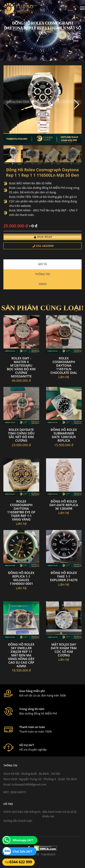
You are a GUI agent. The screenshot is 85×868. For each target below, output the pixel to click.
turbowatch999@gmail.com (29, 785)
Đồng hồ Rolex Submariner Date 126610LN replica (64, 435)
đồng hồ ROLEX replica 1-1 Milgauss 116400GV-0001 (21, 578)
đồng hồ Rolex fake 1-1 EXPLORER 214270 (64, 576)
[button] (76, 104)
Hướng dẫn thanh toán (18, 821)
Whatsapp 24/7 (23, 840)
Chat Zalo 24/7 (22, 851)
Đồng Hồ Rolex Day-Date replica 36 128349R (64, 505)
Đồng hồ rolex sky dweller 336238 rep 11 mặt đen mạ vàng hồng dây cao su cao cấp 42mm (21, 655)
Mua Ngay (43, 237)
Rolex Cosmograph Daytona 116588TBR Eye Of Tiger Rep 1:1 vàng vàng (21, 510)
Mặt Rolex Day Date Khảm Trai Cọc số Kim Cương (64, 650)
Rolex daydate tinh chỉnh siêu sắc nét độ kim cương (21, 435)
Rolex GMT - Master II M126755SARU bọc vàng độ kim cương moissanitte (21, 367)
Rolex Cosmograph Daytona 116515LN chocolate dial (64, 365)
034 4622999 (43, 246)
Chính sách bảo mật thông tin (22, 812)
